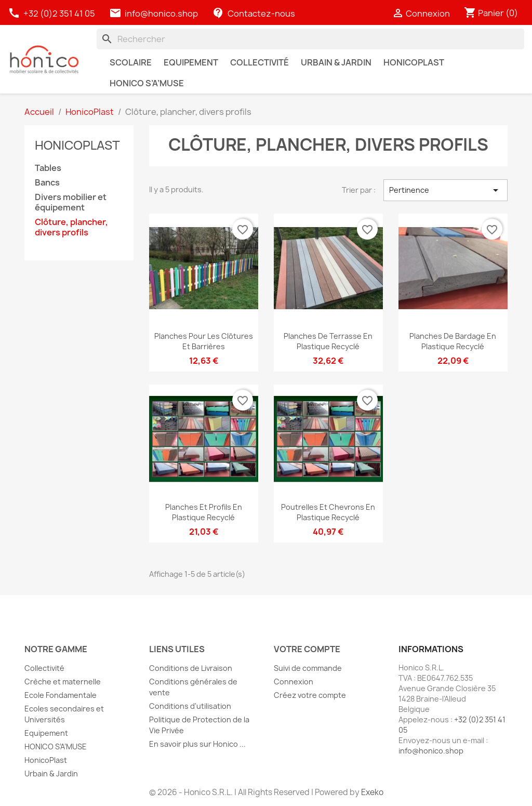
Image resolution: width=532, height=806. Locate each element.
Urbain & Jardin (51, 774)
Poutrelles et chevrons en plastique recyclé (328, 512)
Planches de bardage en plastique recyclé (453, 341)
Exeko (372, 792)
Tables (48, 168)
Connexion (294, 682)
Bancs (47, 183)
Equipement (46, 733)
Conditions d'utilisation (190, 706)
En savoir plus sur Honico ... (197, 744)
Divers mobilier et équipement (71, 202)
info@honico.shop (161, 14)
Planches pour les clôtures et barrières (204, 341)
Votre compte (307, 649)
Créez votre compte (310, 695)
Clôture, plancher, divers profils (71, 227)
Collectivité (44, 668)
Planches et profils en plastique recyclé (204, 512)
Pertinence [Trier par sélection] (445, 190)
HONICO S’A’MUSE (56, 746)
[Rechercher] (310, 39)
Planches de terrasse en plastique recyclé (328, 341)
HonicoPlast (77, 145)
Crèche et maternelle (63, 682)
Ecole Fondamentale (61, 695)
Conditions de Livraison (191, 668)
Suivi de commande (308, 668)
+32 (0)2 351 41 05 (52, 14)
